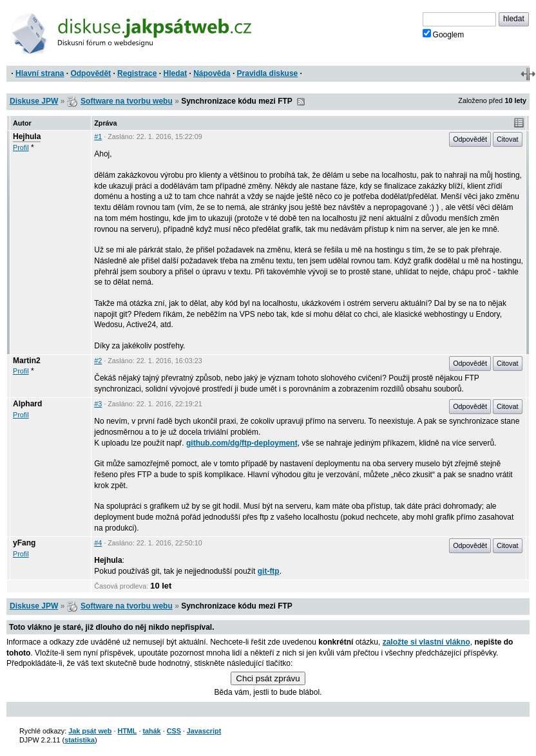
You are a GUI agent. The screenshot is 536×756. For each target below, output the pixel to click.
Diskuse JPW (34, 101)
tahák (151, 731)
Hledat (175, 73)
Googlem (444, 34)
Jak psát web (90, 731)
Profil (21, 147)
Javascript (204, 731)
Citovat (508, 139)
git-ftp (269, 571)
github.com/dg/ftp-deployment (242, 443)
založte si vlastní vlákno (426, 642)
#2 (98, 361)
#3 (98, 404)
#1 (98, 137)
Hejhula (27, 137)
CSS (174, 731)
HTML (127, 731)
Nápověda (212, 73)
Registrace (137, 73)
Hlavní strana (40, 73)
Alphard (27, 404)
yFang (24, 543)
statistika (80, 740)
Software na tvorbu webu (127, 101)
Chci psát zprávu (268, 678)
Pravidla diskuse (268, 73)
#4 (98, 543)
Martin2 (27, 361)
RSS (301, 102)
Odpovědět (91, 73)
